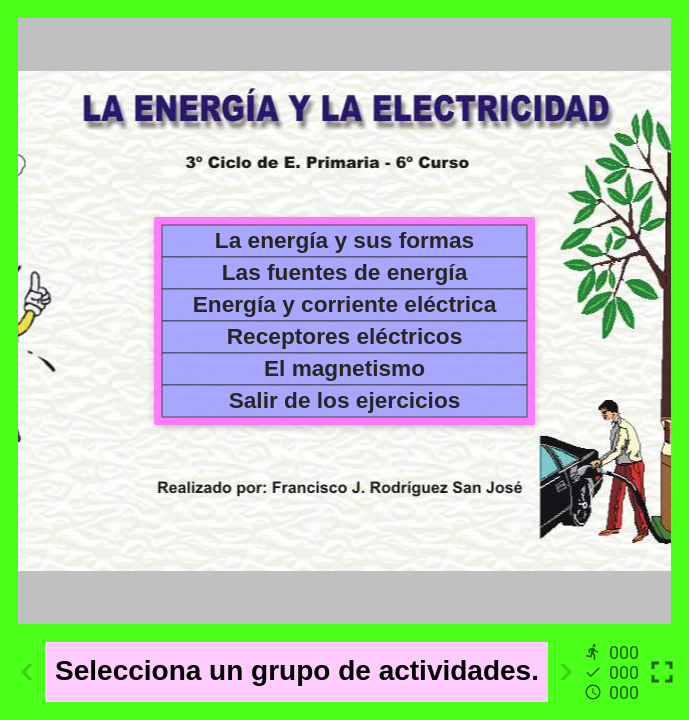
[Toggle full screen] (662, 672)
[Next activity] (566, 672)
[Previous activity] (27, 672)
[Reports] (614, 672)
